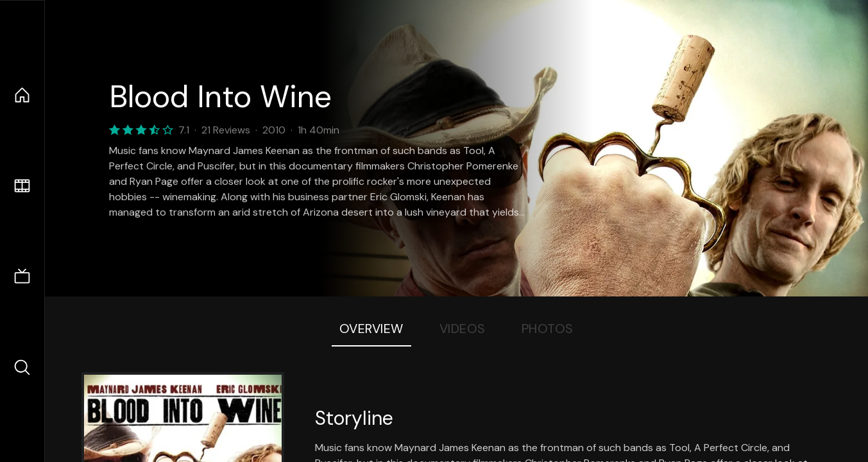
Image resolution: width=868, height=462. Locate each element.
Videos (463, 329)
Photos (548, 329)
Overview (371, 329)
